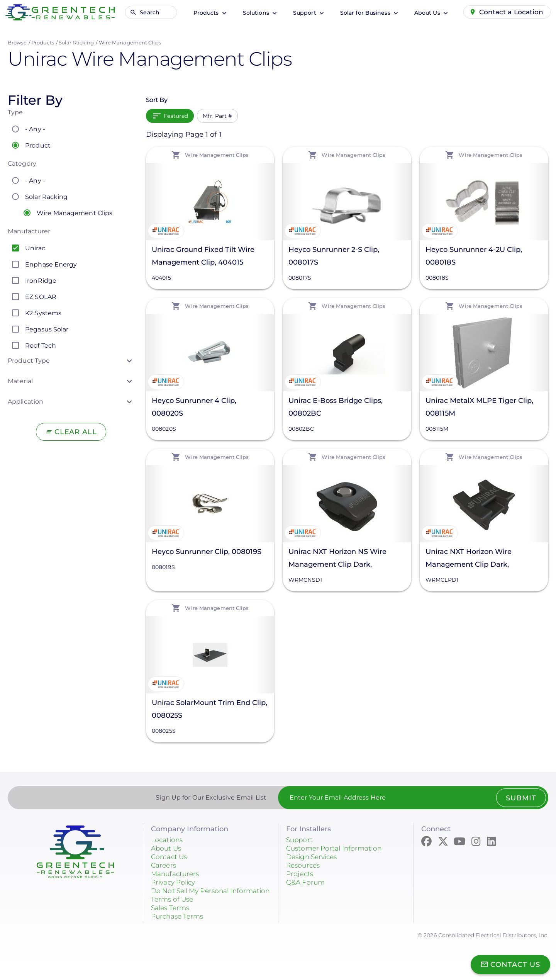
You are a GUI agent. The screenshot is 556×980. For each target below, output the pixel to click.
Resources (304, 865)
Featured (176, 116)
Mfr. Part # (217, 116)
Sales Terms (172, 916)
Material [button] (20, 381)
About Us (425, 13)
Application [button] (25, 402)
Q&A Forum (307, 882)
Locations (168, 840)
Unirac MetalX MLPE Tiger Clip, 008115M (479, 407)
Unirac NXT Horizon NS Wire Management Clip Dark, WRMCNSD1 (337, 559)
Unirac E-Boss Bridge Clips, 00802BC (336, 407)
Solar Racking (76, 42)
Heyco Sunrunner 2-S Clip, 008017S (334, 256)
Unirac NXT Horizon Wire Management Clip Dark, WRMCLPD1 (469, 559)
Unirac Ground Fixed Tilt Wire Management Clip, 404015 (203, 256)
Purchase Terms (179, 925)
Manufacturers (177, 874)
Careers (164, 865)
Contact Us (170, 857)
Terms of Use (174, 908)
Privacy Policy (175, 882)
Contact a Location (510, 12)
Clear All (75, 432)
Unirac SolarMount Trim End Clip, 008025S (209, 709)
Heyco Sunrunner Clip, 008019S (207, 552)
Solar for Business (363, 13)
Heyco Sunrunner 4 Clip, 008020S (194, 407)
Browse (17, 42)
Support (303, 13)
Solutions (254, 13)
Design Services (314, 857)
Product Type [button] (29, 361)
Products (204, 13)
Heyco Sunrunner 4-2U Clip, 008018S (474, 256)
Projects (300, 874)
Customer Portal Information (337, 848)
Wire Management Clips (130, 42)
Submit (520, 798)
